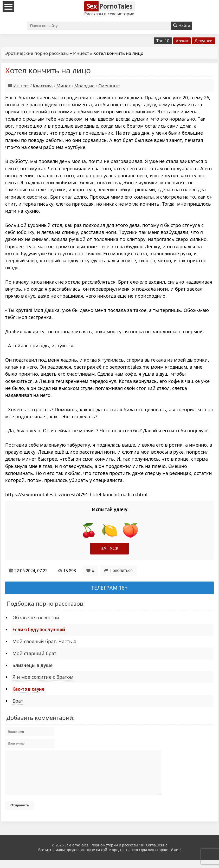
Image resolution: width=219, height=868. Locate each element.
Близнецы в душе (33, 665)
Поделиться (118, 570)
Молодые (85, 86)
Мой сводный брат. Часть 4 (44, 641)
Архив (182, 41)
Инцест (81, 53)
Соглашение (157, 853)
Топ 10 (163, 41)
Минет (64, 86)
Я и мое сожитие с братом (43, 677)
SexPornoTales (76, 853)
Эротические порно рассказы (37, 53)
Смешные (109, 86)
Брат (18, 701)
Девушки (204, 41)
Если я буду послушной (39, 629)
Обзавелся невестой (36, 617)
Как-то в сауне (28, 689)
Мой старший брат (34, 653)
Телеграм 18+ (110, 588)
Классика (43, 86)
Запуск (110, 549)
